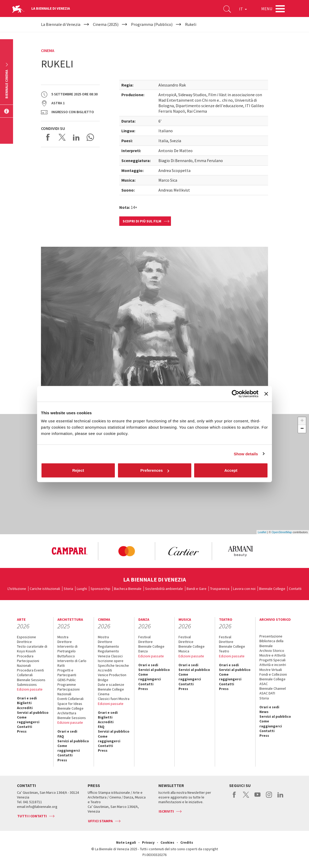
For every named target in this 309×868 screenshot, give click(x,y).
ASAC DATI (267, 693)
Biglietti (24, 703)
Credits (187, 842)
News (264, 712)
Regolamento (108, 646)
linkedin (280, 797)
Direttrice (24, 642)
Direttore (65, 642)
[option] (69, 551)
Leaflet (262, 532)
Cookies (167, 842)
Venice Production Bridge (112, 677)
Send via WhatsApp (90, 137)
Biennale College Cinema (111, 692)
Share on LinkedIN (76, 137)
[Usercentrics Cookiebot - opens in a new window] (236, 394)
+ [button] (302, 421)
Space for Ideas (70, 704)
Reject (78, 470)
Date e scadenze (111, 685)
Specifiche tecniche (113, 665)
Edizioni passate (30, 689)
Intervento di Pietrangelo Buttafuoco (67, 651)
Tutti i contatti (32, 816)
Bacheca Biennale (128, 589)
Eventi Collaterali (70, 699)
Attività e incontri (273, 665)
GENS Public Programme (67, 682)
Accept (231, 470)
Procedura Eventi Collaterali (30, 672)
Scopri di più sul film (142, 221)
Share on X (62, 137)
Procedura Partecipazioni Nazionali (28, 661)
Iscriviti (166, 811)
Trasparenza (220, 589)
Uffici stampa (100, 821)
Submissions (27, 685)
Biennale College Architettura (70, 711)
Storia (68, 589)
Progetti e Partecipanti (67, 672)
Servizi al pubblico (33, 712)
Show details (246, 454)
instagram (269, 797)
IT (243, 9)
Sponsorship (100, 589)
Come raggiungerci (28, 720)
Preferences (155, 470)
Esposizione (26, 637)
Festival (144, 637)
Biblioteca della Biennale (271, 643)
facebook (234, 797)
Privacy (148, 842)
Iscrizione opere (111, 661)
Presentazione (271, 636)
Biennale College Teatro (232, 649)
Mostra (63, 637)
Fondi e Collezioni (273, 674)
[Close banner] (266, 394)
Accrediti (25, 708)
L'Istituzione (17, 589)
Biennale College (272, 589)
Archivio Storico (272, 651)
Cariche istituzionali (45, 589)
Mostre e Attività (272, 655)
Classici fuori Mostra (114, 699)
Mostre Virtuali (271, 670)
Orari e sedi (27, 698)
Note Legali (126, 842)
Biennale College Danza (151, 649)
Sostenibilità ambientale (164, 589)
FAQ (61, 736)
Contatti (295, 589)
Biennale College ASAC (272, 681)
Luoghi (82, 589)
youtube (257, 797)
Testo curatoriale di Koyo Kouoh (32, 649)
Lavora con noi (244, 589)
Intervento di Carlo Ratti (72, 663)
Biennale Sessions (31, 680)
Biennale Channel (273, 688)
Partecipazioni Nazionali (69, 692)
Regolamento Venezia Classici (110, 653)
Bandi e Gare (197, 589)
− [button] (302, 429)
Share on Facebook (48, 137)
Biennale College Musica (192, 649)
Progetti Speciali (272, 660)
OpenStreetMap (282, 532)
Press (22, 731)
